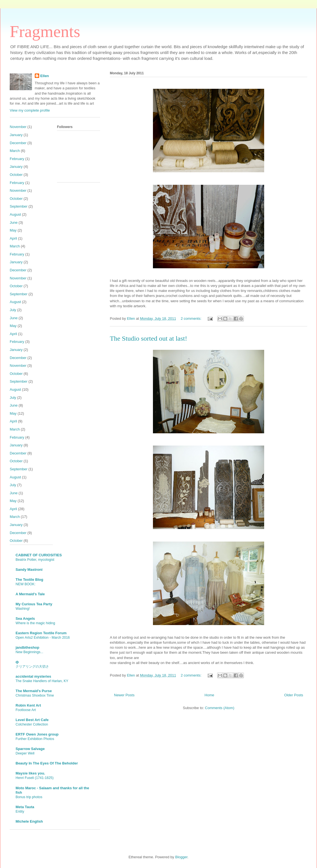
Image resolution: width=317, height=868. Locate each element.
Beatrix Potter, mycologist (35, 560)
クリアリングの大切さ (32, 667)
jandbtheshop (27, 647)
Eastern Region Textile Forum (41, 633)
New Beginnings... (29, 652)
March (15, 151)
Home (210, 695)
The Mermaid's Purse (34, 691)
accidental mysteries (33, 676)
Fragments (45, 31)
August (15, 214)
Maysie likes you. (30, 773)
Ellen (45, 76)
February (17, 159)
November (18, 127)
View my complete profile (30, 110)
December (18, 143)
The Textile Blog (29, 580)
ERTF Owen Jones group (37, 734)
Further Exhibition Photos (35, 739)
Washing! (23, 609)
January (16, 135)
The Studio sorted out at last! (148, 338)
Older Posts (294, 695)
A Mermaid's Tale (30, 594)
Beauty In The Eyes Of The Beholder (47, 763)
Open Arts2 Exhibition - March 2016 (43, 638)
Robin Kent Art (28, 705)
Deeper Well (25, 753)
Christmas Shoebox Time (35, 695)
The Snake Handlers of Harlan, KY (42, 681)
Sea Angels (25, 619)
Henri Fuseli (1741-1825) (35, 778)
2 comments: (192, 319)
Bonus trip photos (29, 797)
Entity (20, 812)
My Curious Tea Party (34, 604)
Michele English (29, 821)
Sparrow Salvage (30, 749)
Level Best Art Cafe (32, 720)
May (13, 230)
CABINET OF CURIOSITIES (39, 555)
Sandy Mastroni (29, 570)
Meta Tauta (25, 807)
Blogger (181, 857)
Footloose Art (26, 710)
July (13, 310)
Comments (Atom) (220, 708)
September (19, 206)
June (14, 222)
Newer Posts (124, 695)
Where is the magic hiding (35, 623)
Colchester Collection (32, 724)
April (13, 238)
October (16, 175)
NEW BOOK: (25, 584)
